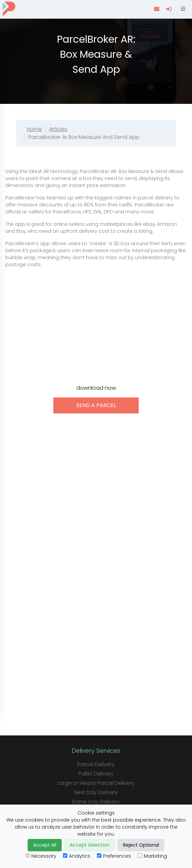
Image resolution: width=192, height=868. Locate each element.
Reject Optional (141, 845)
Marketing (152, 856)
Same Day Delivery (96, 802)
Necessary (41, 856)
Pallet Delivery (96, 774)
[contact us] (157, 9)
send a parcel (96, 405)
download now (96, 388)
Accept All (45, 845)
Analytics (77, 856)
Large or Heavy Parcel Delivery (96, 783)
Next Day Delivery (96, 792)
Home (34, 129)
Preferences (114, 856)
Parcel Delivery (96, 764)
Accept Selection (90, 845)
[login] (169, 9)
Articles (58, 129)
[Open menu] (182, 9)
